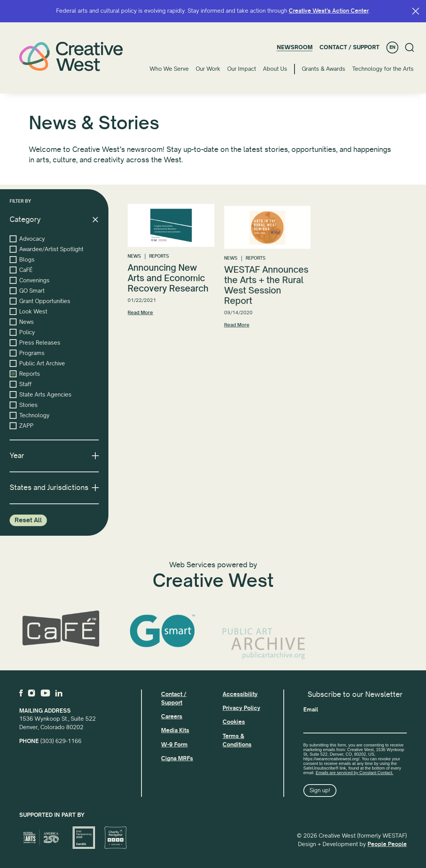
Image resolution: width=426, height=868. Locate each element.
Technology (30, 415)
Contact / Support (349, 47)
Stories (24, 405)
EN (392, 47)
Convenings (30, 280)
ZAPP (22, 426)
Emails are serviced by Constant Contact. (354, 773)
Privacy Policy (241, 708)
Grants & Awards (324, 69)
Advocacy (27, 239)
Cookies (234, 722)
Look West (28, 312)
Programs (27, 353)
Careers (172, 716)
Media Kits (175, 730)
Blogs (22, 260)
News (22, 322)
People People (387, 844)
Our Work (208, 69)
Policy (22, 332)
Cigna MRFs (177, 758)
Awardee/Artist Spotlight (47, 249)
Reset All (28, 520)
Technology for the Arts (383, 69)
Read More (140, 319)
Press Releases (35, 343)
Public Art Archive (37, 363)
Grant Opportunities (40, 301)
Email (311, 710)
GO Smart (27, 291)
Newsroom (295, 47)
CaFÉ (21, 270)
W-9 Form (174, 745)
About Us (275, 69)
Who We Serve (169, 69)
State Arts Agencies (41, 395)
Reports (25, 374)
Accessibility (240, 694)
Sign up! (320, 790)
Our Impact (242, 69)
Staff (21, 384)
